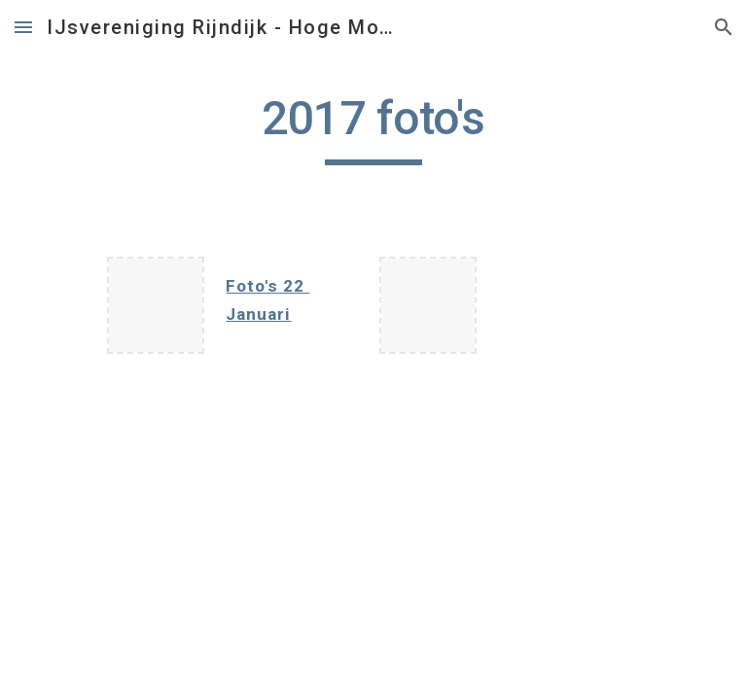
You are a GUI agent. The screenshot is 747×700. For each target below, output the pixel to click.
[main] (373, 127)
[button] (23, 27)
